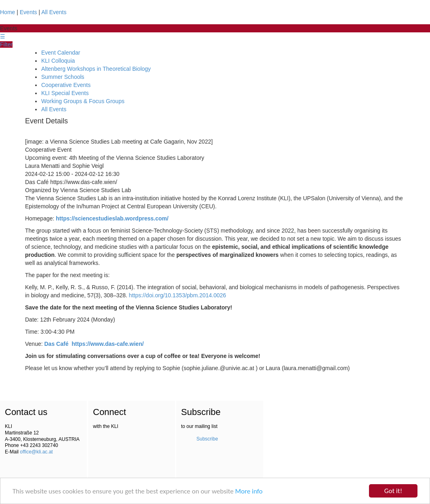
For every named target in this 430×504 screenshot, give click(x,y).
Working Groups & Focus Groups (83, 101)
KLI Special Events (65, 93)
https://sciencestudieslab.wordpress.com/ (112, 218)
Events (28, 12)
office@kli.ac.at (36, 452)
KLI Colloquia (58, 61)
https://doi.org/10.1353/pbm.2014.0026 (178, 295)
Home (7, 12)
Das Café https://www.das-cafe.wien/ (94, 344)
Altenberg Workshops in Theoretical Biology (96, 69)
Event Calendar (61, 53)
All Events (54, 12)
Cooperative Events (66, 85)
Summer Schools (63, 77)
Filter (6, 44)
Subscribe (207, 439)
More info (249, 491)
